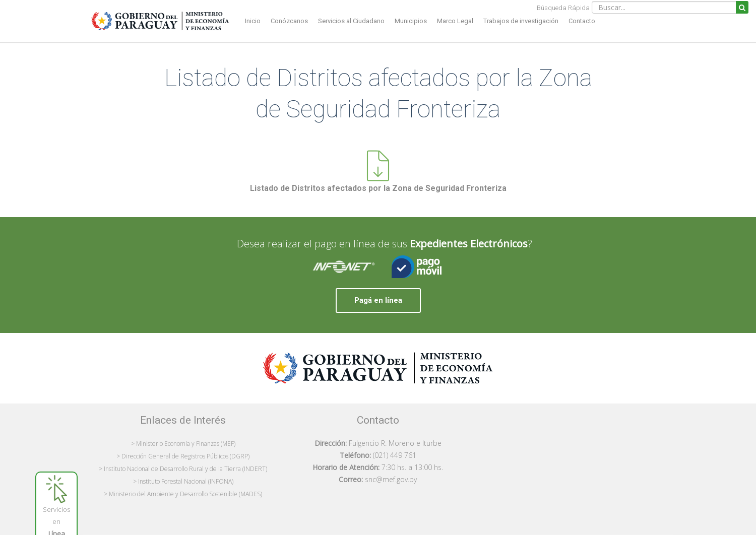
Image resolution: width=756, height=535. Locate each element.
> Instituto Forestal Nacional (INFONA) (183, 481)
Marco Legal (455, 21)
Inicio (253, 21)
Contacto (582, 21)
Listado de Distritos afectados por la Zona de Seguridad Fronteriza (378, 188)
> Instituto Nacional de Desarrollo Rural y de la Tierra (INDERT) (183, 469)
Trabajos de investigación (521, 21)
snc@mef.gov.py (391, 479)
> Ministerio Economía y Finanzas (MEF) (183, 444)
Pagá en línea (378, 300)
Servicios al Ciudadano (351, 21)
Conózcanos (289, 21)
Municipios (411, 21)
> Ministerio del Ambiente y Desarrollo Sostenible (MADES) (183, 494)
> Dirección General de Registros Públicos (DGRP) (183, 456)
